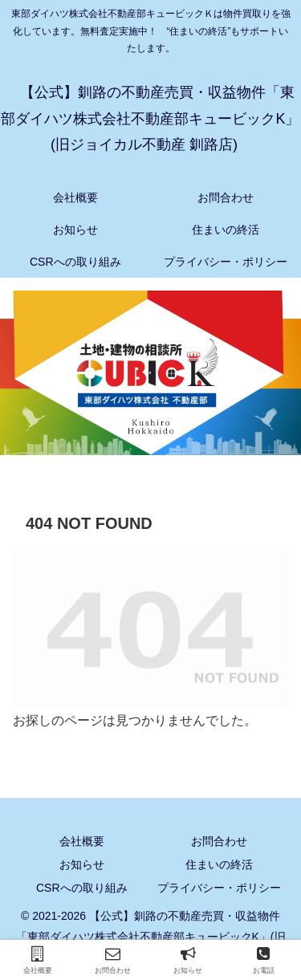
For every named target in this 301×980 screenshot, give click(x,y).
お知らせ (82, 864)
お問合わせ (219, 841)
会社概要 (82, 841)
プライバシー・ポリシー (219, 888)
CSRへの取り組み (82, 888)
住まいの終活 (219, 864)
